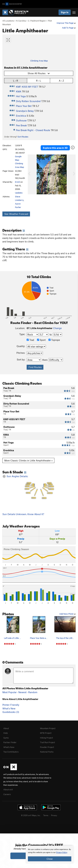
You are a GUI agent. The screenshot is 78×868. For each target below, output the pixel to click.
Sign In (65, 12)
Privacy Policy (62, 852)
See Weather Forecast (16, 214)
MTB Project (46, 733)
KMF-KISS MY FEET (27, 87)
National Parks (47, 752)
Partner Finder (10, 742)
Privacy (54, 815)
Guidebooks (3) (11, 712)
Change (57, 328)
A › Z (61, 81)
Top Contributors (11, 752)
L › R (16, 81)
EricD (17, 182)
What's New (9, 708)
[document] (50, 855)
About (6, 728)
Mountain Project (48, 728)
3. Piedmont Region (37, 21)
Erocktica (21, 116)
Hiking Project (46, 738)
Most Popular (9, 692)
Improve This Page (66, 23)
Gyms (6, 738)
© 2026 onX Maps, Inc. (31, 815)
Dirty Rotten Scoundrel (28, 101)
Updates (19, 193)
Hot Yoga (21, 96)
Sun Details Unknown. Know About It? (23, 514)
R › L (39, 81)
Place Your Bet (24, 106)
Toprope (54, 340)
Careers (7, 794)
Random (33, 692)
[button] (31, 174)
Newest (22, 692)
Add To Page (69, 28)
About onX (8, 789)
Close (50, 859)
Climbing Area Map (39, 61)
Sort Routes (23, 137)
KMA (19, 91)
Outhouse (21, 120)
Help (6, 733)
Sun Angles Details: (39, 487)
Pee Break (21, 125)
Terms (46, 815)
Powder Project (47, 747)
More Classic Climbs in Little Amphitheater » (28, 460)
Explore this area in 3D (55, 148)
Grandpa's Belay (25, 111)
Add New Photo (67, 614)
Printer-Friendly (11, 705)
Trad (30, 340)
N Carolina (21, 21)
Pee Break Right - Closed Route (33, 130)
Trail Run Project (47, 742)
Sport (41, 340)
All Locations (8, 21)
